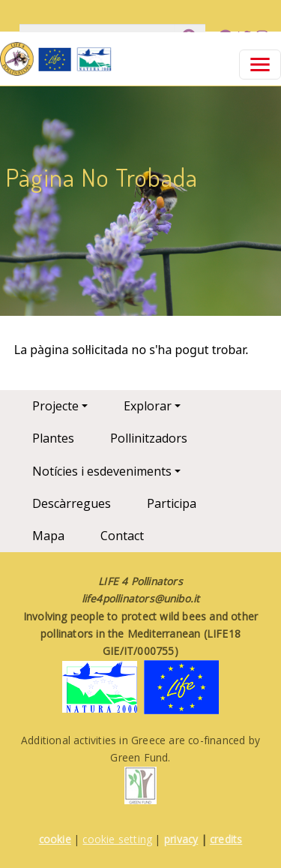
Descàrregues (72, 503)
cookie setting (117, 839)
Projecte (55, 406)
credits (226, 839)
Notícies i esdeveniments (102, 471)
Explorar (148, 406)
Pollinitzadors (149, 438)
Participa (172, 503)
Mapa (48, 536)
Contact (122, 536)
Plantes (53, 438)
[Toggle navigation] (260, 65)
